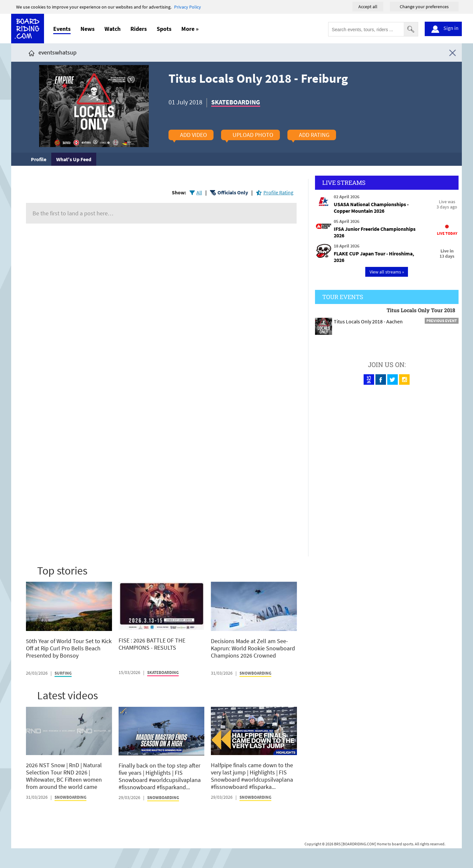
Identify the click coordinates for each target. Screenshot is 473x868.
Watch (113, 29)
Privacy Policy (188, 7)
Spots (164, 29)
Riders (139, 29)
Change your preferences (424, 7)
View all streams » (387, 272)
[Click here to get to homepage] (32, 52)
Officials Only (233, 192)
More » (190, 29)
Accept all (368, 7)
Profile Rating (278, 192)
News (88, 29)
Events (62, 29)
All (199, 192)
